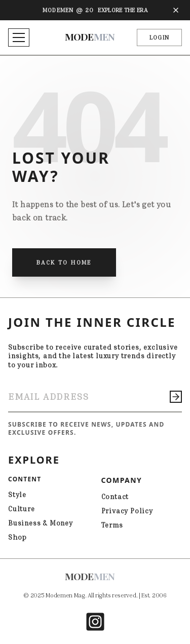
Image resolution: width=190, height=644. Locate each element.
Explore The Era (123, 10)
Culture (22, 508)
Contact (115, 496)
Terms (112, 525)
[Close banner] (176, 10)
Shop (17, 537)
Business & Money (41, 523)
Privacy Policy (127, 510)
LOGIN (159, 37)
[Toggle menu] (19, 37)
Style (17, 494)
